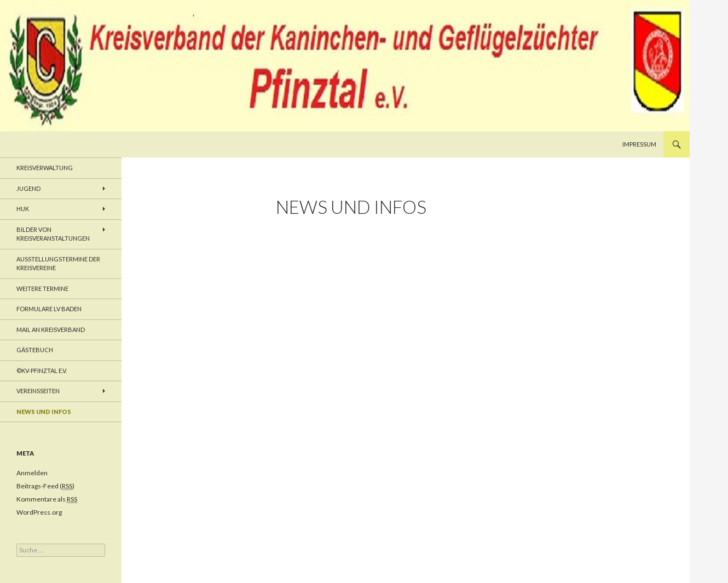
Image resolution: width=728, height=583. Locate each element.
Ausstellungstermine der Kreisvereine (58, 264)
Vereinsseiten (38, 391)
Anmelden (32, 473)
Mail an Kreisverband (51, 330)
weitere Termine (42, 288)
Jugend (28, 188)
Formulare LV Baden (49, 309)
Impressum (639, 144)
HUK (23, 209)
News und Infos (44, 412)
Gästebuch (35, 350)
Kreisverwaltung (45, 168)
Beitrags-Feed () (45, 486)
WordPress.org (39, 512)
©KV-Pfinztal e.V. (42, 371)
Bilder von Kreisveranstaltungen (53, 234)
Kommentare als (47, 499)
